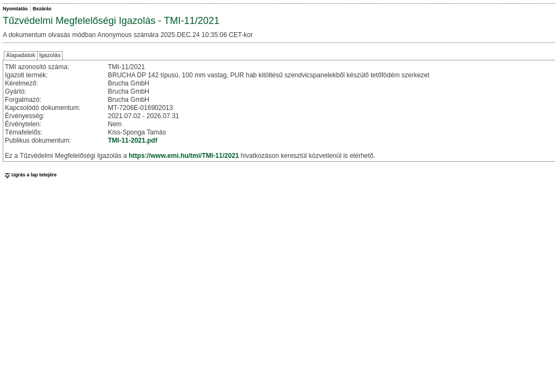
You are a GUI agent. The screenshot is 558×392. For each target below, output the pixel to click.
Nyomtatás (15, 9)
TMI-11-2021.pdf (133, 140)
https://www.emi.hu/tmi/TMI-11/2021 (184, 156)
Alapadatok (21, 55)
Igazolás (50, 55)
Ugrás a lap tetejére (30, 175)
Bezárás (42, 9)
